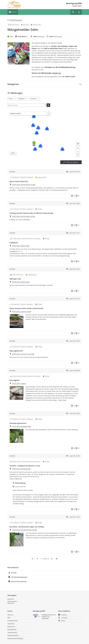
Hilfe (9, 618)
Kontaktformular (13, 621)
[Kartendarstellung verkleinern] (78, 151)
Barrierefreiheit (12, 630)
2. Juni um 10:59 (74, 341)
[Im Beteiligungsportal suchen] (73, 12)
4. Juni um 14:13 (74, 172)
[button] (45, 84)
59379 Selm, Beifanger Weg (21, 426)
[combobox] (28, 114)
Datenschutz (11, 627)
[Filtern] (29, 105)
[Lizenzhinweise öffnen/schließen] (78, 155)
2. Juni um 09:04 (74, 370)
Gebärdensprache (13, 635)
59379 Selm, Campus (19, 383)
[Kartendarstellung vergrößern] (78, 148)
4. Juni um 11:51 (74, 233)
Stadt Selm (11, 599)
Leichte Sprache (12, 632)
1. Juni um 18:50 (74, 413)
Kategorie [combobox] (22, 99)
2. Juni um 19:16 (74, 299)
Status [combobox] (11, 99)
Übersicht (10, 615)
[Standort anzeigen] (78, 144)
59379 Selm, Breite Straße (21, 282)
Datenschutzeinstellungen (15, 638)
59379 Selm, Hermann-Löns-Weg (23, 354)
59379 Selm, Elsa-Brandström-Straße (24, 530)
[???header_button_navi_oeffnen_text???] (13, 12)
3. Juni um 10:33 (74, 269)
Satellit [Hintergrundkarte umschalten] (13, 153)
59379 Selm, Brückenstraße (21, 469)
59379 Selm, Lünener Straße (22, 312)
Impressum (11, 624)
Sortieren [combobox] (34, 99)
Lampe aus (57, 73)
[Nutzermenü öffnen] (79, 12)
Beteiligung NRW (74, 3)
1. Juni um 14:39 (74, 456)
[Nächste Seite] (52, 559)
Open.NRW (45, 618)
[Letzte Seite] (57, 559)
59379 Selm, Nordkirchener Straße (24, 185)
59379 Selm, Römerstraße (21, 246)
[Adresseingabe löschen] (48, 114)
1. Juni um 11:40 (74, 517)
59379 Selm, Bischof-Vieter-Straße (24, 216)
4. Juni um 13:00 (74, 203)
